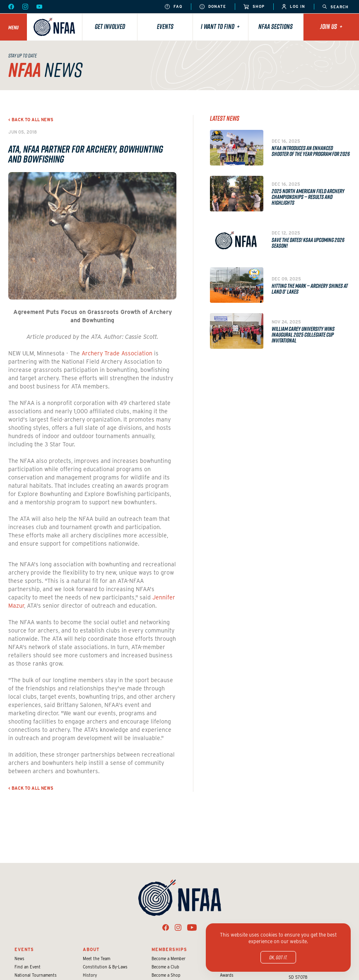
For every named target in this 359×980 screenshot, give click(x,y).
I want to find (220, 26)
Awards (227, 975)
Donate (213, 7)
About (91, 949)
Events (165, 26)
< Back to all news (31, 120)
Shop (254, 7)
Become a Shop (166, 975)
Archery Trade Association (117, 353)
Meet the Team (96, 958)
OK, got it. (278, 957)
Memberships (169, 949)
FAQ (173, 7)
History (90, 975)
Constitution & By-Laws (105, 967)
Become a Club (165, 967)
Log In (294, 7)
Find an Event (28, 967)
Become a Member (169, 958)
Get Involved (110, 26)
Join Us (331, 26)
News (19, 958)
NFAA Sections (276, 26)
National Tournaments (36, 975)
